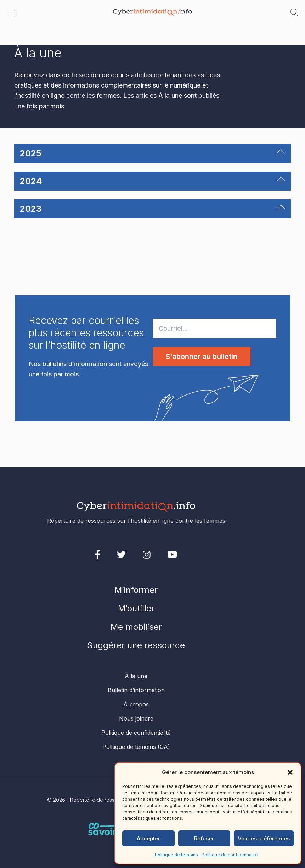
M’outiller (136, 608)
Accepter (148, 838)
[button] (290, 772)
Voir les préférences (264, 838)
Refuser (204, 838)
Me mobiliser (136, 627)
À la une (136, 676)
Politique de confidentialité (230, 855)
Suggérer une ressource (136, 645)
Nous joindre (136, 718)
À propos (136, 704)
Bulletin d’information (136, 690)
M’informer (136, 590)
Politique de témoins (176, 855)
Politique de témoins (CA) (136, 747)
